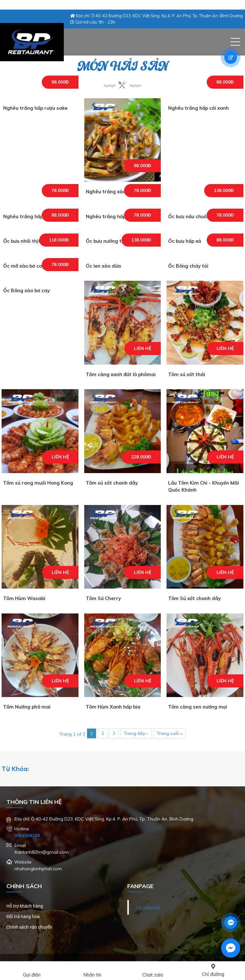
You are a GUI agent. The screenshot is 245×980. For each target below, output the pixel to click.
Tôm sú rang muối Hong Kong (38, 483)
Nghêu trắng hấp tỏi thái (32, 216)
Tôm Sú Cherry (103, 598)
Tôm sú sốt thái (187, 374)
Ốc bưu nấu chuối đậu (193, 216)
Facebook (148, 907)
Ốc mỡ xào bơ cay (24, 266)
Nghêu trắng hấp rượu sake (35, 108)
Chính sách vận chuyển (29, 927)
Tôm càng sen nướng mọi (198, 707)
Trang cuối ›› (170, 733)
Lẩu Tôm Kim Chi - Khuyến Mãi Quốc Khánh (204, 486)
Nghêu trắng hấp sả (109, 216)
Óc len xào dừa (103, 266)
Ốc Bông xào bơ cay (26, 290)
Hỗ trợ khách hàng (25, 906)
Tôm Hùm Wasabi (24, 598)
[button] (235, 42)
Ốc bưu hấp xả (185, 241)
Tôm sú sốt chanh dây (112, 483)
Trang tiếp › (136, 733)
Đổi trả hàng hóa (23, 916)
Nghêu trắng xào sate (112, 192)
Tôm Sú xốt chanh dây (194, 598)
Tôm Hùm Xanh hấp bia (113, 707)
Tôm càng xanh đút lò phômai (121, 374)
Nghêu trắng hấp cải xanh (198, 108)
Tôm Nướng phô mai (27, 707)
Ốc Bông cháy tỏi (188, 266)
